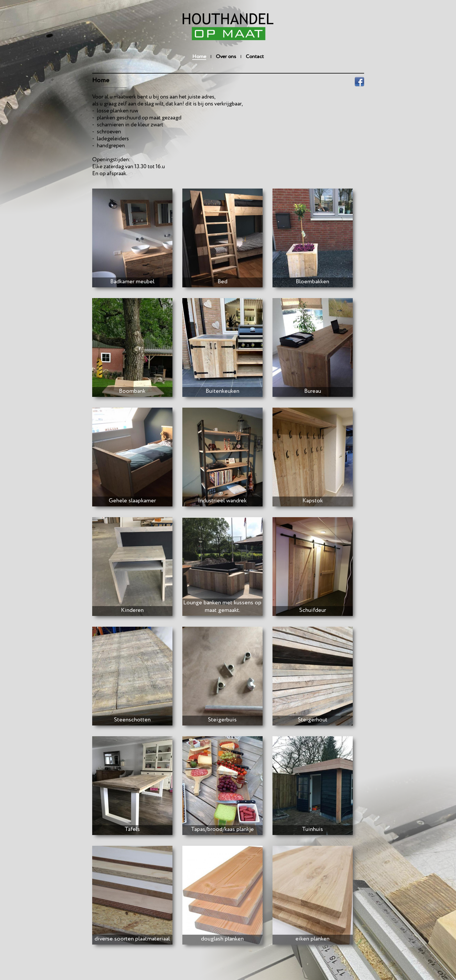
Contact (255, 57)
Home (199, 57)
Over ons (226, 57)
